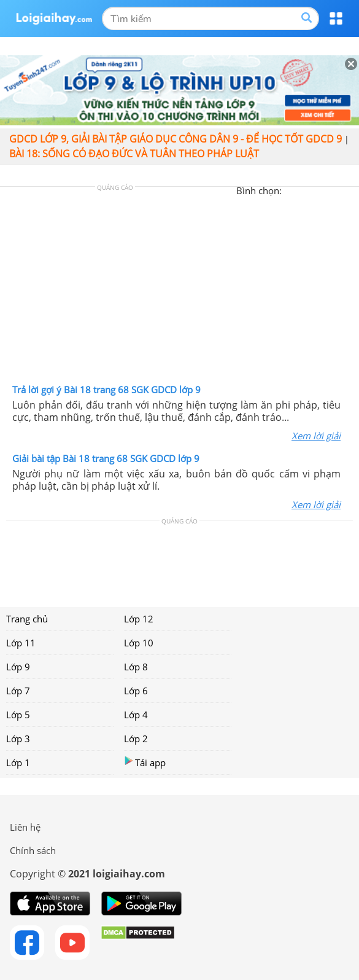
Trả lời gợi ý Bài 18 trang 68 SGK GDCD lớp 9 (106, 390)
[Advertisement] (180, 288)
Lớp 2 (136, 739)
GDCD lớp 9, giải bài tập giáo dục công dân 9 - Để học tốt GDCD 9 (176, 139)
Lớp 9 (18, 667)
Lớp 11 (21, 643)
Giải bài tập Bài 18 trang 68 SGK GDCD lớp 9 (106, 458)
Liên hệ (25, 827)
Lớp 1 (18, 762)
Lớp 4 (136, 715)
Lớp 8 (136, 667)
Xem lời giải (316, 436)
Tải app (145, 762)
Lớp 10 (139, 643)
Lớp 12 (139, 619)
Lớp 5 (18, 715)
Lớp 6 (136, 691)
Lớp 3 (18, 739)
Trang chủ (27, 619)
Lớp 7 (18, 691)
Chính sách (33, 850)
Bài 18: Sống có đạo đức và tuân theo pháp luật (134, 154)
